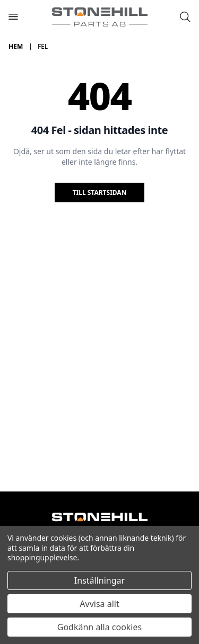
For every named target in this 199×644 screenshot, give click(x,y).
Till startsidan (100, 193)
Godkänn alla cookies (99, 627)
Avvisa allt (99, 604)
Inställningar (99, 580)
